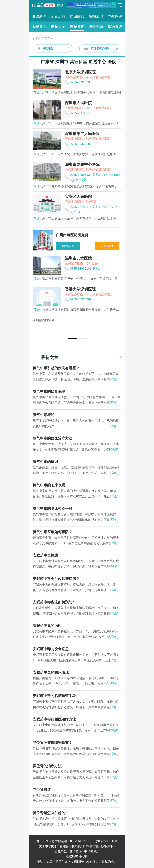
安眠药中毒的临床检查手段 (54, 696)
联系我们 (78, 846)
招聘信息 (93, 846)
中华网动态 (92, 851)
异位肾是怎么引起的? (50, 813)
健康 (60, 5)
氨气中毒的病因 (45, 462)
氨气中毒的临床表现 (49, 485)
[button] (72, 338)
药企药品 (58, 16)
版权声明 (107, 846)
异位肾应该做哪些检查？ (53, 743)
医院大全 (58, 27)
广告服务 (63, 846)
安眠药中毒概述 (45, 555)
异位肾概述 (42, 790)
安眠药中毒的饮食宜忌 (51, 649)
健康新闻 (39, 16)
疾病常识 (96, 16)
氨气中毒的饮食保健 (49, 391)
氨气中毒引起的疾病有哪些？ (56, 368)
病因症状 (77, 16)
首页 (36, 38)
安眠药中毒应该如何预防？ (54, 602)
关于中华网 (47, 846)
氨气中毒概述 (44, 415)
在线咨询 (107, 246)
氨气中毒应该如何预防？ (53, 532)
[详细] (114, 379)
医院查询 (77, 27)
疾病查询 (115, 27)
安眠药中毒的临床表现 (51, 672)
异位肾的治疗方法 (47, 766)
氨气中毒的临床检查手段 (53, 509)
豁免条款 (61, 851)
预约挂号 (68, 246)
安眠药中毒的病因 (47, 626)
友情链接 (76, 851)
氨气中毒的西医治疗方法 (53, 438)
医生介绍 (96, 27)
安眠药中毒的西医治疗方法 (54, 719)
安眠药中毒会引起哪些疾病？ (56, 579)
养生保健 (115, 16)
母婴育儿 (39, 27)
